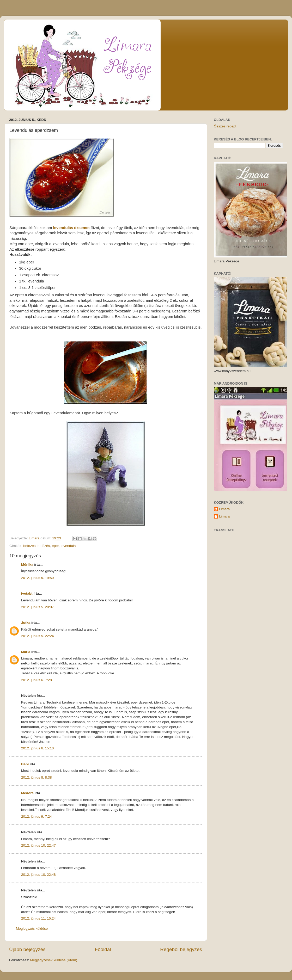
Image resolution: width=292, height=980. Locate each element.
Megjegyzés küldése (32, 929)
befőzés (44, 546)
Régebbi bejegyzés (181, 949)
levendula (68, 546)
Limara (224, 509)
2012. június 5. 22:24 (37, 636)
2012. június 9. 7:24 (36, 816)
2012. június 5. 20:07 (37, 607)
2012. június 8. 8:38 (36, 777)
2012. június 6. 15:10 (37, 748)
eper (55, 546)
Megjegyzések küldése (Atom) (54, 960)
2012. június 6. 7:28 (36, 680)
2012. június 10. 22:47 (38, 845)
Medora (27, 793)
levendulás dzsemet (71, 228)
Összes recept (225, 126)
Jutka (26, 623)
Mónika (27, 565)
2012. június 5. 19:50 (37, 578)
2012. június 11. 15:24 (38, 918)
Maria (26, 652)
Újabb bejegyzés (27, 949)
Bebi (25, 764)
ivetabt (27, 593)
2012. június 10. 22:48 (38, 875)
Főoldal (103, 949)
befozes (29, 546)
